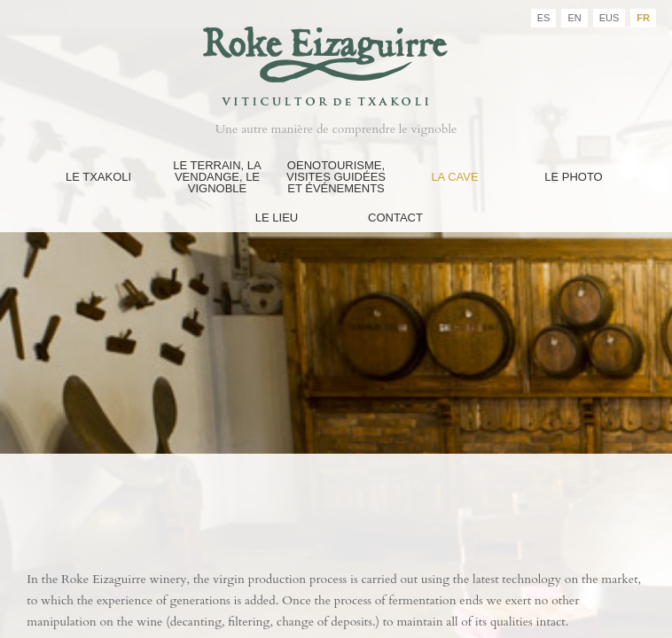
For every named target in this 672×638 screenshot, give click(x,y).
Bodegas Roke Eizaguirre (336, 56)
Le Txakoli (98, 177)
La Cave (454, 177)
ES (544, 18)
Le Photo (574, 177)
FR (643, 18)
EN (574, 18)
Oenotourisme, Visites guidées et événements (336, 177)
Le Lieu (277, 218)
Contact (395, 218)
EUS (609, 18)
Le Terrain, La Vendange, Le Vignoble (217, 177)
